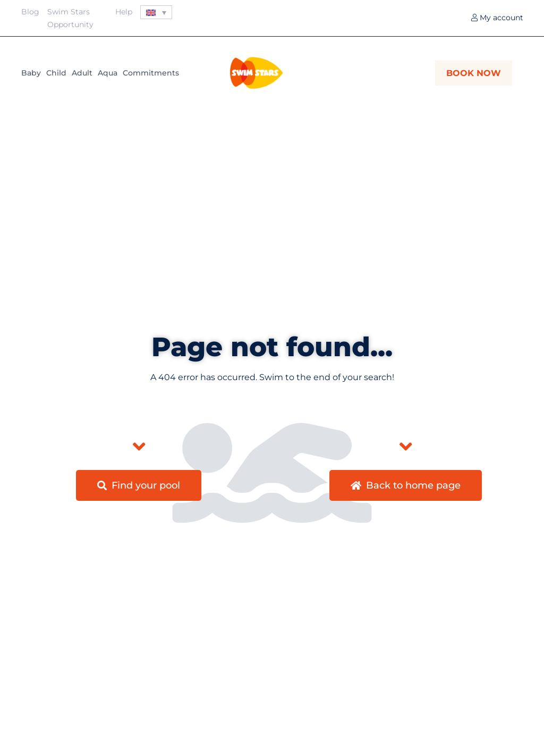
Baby (31, 73)
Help (124, 12)
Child (56, 73)
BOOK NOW (474, 73)
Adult (82, 73)
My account (497, 18)
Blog (30, 12)
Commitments (151, 73)
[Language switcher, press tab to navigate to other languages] (156, 12)
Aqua (108, 73)
